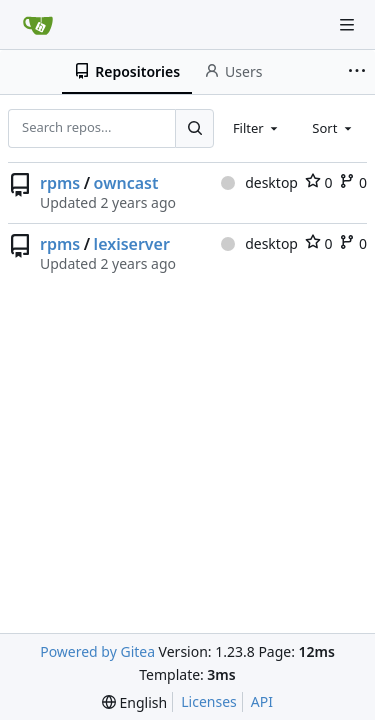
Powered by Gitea (97, 651)
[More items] (359, 72)
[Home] (38, 25)
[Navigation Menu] (347, 25)
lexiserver (132, 244)
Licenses (209, 701)
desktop (259, 182)
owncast (126, 183)
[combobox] (257, 128)
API (262, 701)
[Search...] (194, 128)
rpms (60, 183)
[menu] (134, 702)
